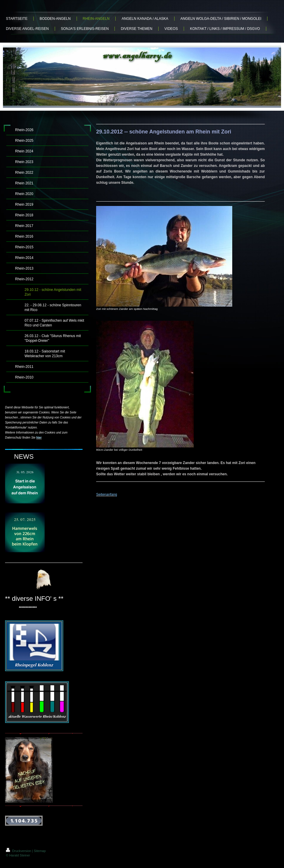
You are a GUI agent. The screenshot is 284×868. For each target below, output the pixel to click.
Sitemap (40, 851)
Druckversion (19, 851)
